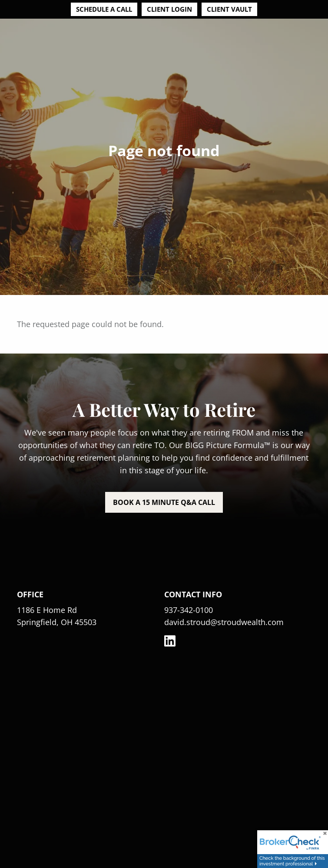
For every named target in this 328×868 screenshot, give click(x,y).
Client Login (169, 9)
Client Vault (229, 9)
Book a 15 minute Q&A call (164, 502)
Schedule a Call (104, 9)
